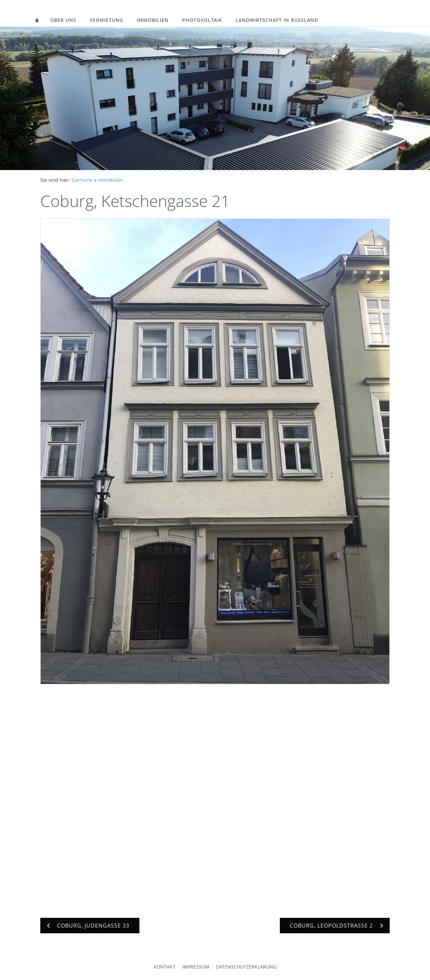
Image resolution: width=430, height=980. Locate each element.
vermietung (106, 20)
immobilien (153, 20)
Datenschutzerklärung (246, 967)
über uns (63, 20)
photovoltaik (202, 20)
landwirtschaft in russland (277, 20)
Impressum (196, 967)
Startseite (82, 180)
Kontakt (164, 967)
